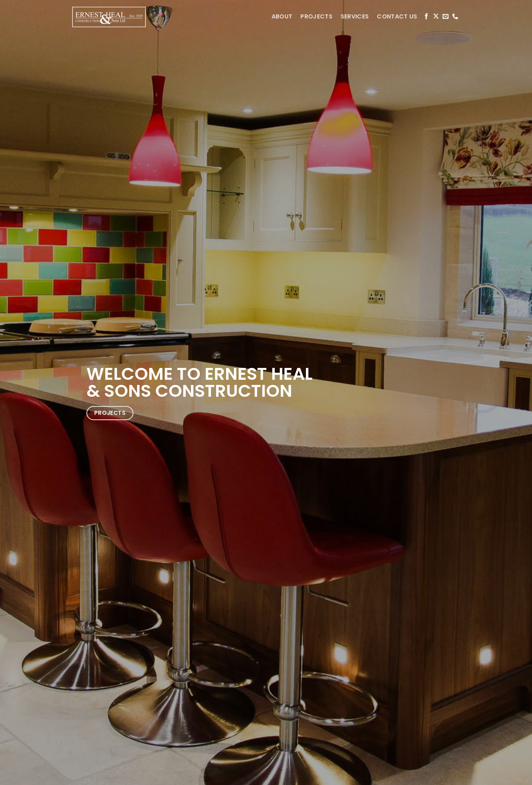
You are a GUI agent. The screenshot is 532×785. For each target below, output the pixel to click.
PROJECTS (316, 16)
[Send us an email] (446, 17)
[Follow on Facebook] (426, 17)
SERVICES (355, 16)
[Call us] (455, 17)
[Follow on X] (436, 17)
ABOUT (282, 16)
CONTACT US (397, 16)
